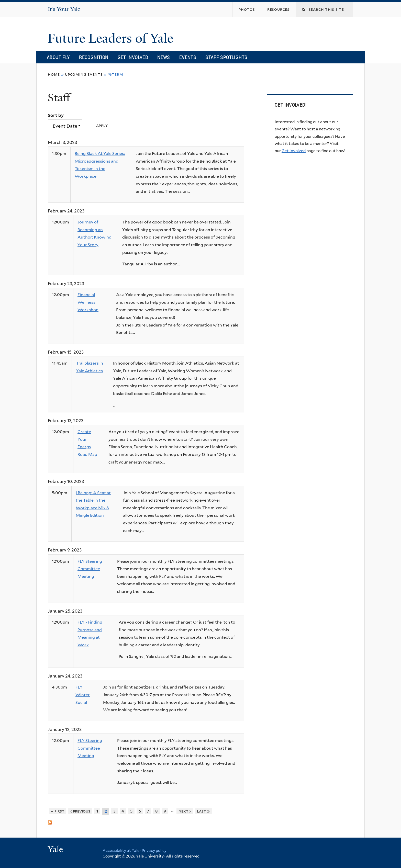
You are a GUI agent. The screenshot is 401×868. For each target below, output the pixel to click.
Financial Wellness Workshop (88, 302)
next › (185, 811)
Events (188, 57)
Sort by (56, 115)
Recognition (94, 57)
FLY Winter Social (83, 695)
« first (58, 811)
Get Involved (133, 57)
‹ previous (80, 811)
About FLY (58, 57)
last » (203, 811)
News (164, 57)
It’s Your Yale (64, 9)
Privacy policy (154, 851)
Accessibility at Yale (121, 851)
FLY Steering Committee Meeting (90, 569)
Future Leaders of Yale (112, 38)
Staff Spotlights (226, 57)
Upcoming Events (84, 74)
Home (54, 74)
